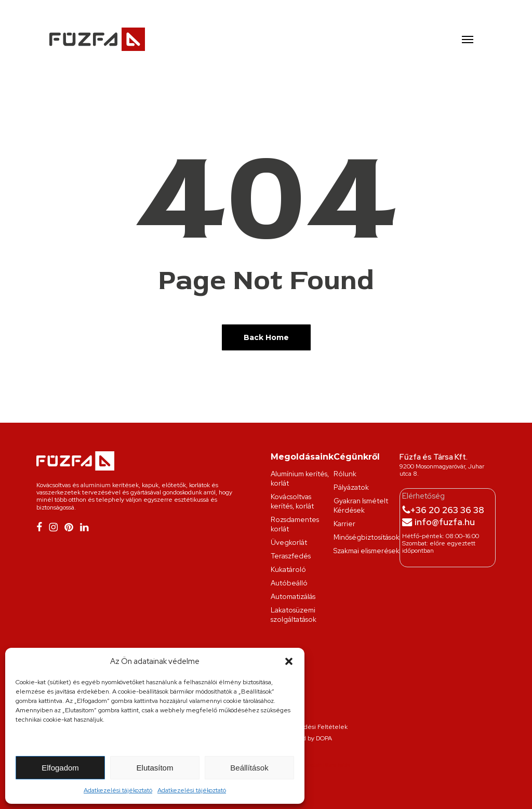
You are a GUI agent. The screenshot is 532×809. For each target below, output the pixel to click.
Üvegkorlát (289, 542)
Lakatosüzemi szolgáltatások (294, 615)
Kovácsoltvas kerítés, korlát (292, 501)
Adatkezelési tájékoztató (118, 790)
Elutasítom (155, 768)
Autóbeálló (289, 583)
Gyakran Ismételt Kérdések (361, 505)
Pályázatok (351, 487)
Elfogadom (60, 768)
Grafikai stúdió (308, 765)
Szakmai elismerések (367, 551)
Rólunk (345, 474)
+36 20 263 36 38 (447, 510)
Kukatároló (288, 569)
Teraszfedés (291, 556)
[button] (289, 661)
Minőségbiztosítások (367, 537)
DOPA (324, 738)
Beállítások (249, 768)
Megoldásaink (302, 457)
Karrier (344, 524)
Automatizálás (293, 596)
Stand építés (338, 765)
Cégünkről (357, 457)
